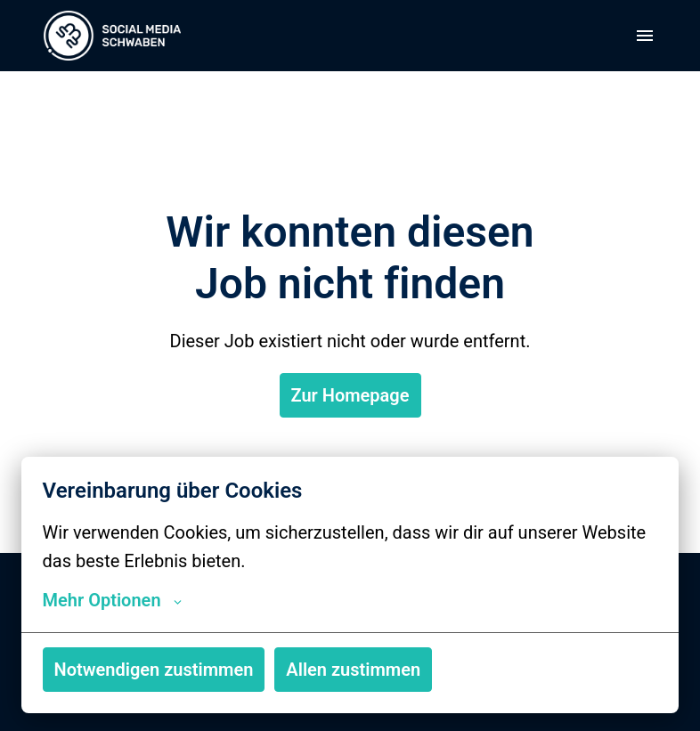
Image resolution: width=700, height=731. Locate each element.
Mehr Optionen (112, 600)
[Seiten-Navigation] (645, 36)
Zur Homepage (350, 395)
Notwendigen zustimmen (154, 670)
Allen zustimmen (353, 670)
